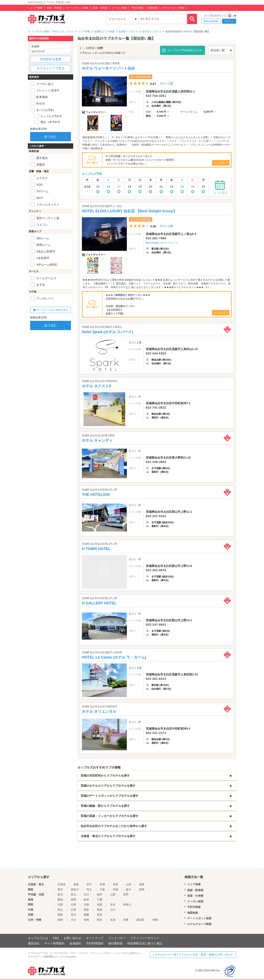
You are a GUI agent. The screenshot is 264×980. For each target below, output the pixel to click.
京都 (86, 905)
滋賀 (100, 905)
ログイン (229, 21)
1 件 (171, 226)
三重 (100, 900)
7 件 (171, 83)
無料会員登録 (211, 21)
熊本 (100, 920)
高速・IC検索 (100, 8)
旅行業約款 (115, 943)
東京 (60, 889)
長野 (126, 894)
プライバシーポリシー (145, 938)
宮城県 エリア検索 (104, 32)
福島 (142, 884)
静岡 (73, 900)
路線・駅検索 (54, 8)
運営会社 (34, 943)
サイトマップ (95, 938)
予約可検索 (137, 8)
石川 (86, 894)
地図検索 (153, 8)
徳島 (60, 915)
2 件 (139, 668)
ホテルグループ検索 (173, 8)
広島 (73, 910)
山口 (113, 910)
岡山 (60, 910)
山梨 (113, 894)
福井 (100, 894)
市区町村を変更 (51, 59)
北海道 (62, 884)
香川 (73, 915)
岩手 (89, 884)
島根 (100, 910)
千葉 (102, 889)
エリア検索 (36, 8)
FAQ (56, 938)
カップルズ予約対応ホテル (185, 50)
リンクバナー (117, 938)
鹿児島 (140, 920)
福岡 (60, 920)
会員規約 (75, 943)
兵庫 (73, 905)
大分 (73, 920)
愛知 (60, 900)
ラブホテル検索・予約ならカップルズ (53, 32)
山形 (128, 884)
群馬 (142, 889)
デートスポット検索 (77, 8)
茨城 (115, 889)
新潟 (60, 894)
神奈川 (75, 889)
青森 (76, 884)
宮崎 (126, 920)
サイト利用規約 (54, 943)
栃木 (128, 889)
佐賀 (113, 920)
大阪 (60, 905)
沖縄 (155, 920)
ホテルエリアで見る (51, 68)
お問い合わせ (72, 938)
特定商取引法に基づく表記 (145, 943)
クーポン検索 (119, 8)
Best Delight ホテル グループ (162, 243)
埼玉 (89, 889)
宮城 (102, 884)
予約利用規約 (95, 943)
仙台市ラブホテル (152, 32)
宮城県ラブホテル (128, 32)
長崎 (86, 920)
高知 (100, 915)
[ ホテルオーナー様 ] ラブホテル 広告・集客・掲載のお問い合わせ (193, 955)
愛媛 (86, 915)
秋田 (115, 884)
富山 (73, 894)
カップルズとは (38, 938)
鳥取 (86, 910)
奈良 (113, 905)
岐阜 (86, 900)
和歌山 (127, 905)
